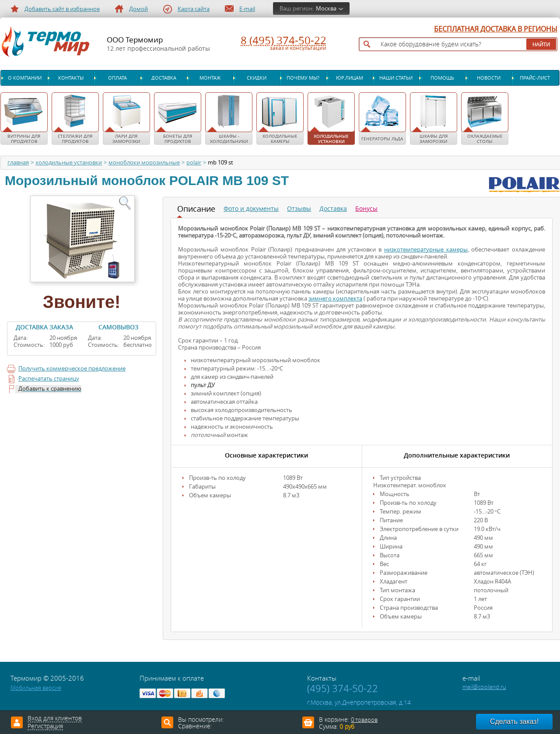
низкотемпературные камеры (426, 250)
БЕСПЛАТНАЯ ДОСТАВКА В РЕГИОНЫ (496, 29)
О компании (25, 78)
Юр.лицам (350, 78)
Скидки (257, 78)
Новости (489, 78)
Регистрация (45, 727)
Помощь (442, 78)
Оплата (117, 78)
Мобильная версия (36, 688)
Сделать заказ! (514, 722)
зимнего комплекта (335, 299)
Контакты (71, 78)
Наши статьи (396, 78)
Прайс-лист (535, 78)
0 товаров (364, 720)
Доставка (164, 78)
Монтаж (210, 78)
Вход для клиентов (55, 719)
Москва (326, 9)
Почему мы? (303, 78)
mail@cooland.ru (484, 687)
